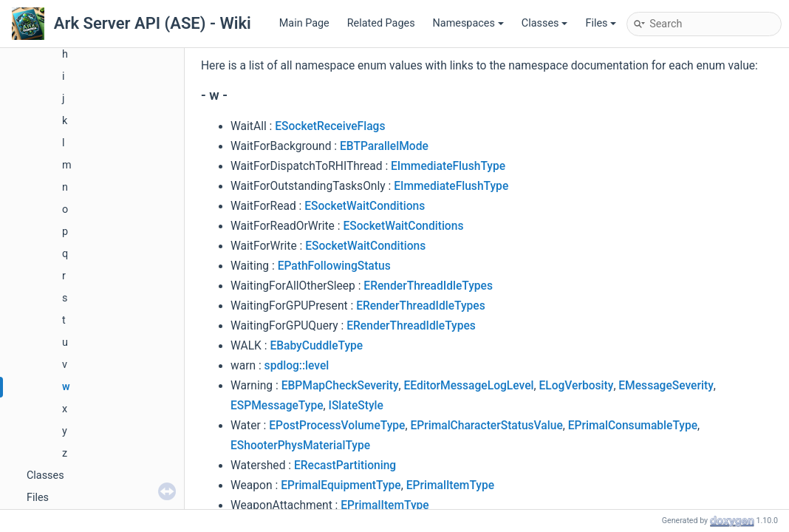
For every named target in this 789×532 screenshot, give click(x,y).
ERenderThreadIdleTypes (428, 286)
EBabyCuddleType (316, 346)
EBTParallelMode (384, 146)
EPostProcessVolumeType (337, 426)
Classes (545, 23)
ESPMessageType (277, 406)
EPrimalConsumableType (633, 426)
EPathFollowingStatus (334, 266)
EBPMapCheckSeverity (340, 386)
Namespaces (468, 23)
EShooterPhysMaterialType (300, 446)
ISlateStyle (355, 406)
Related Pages (381, 23)
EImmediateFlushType (448, 166)
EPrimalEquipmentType (341, 485)
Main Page (304, 23)
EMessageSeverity (666, 386)
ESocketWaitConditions (365, 206)
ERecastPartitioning (345, 465)
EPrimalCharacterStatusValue (486, 426)
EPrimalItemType (450, 485)
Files (601, 23)
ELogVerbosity (576, 386)
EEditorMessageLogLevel (468, 386)
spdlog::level (297, 366)
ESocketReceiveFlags (330, 126)
